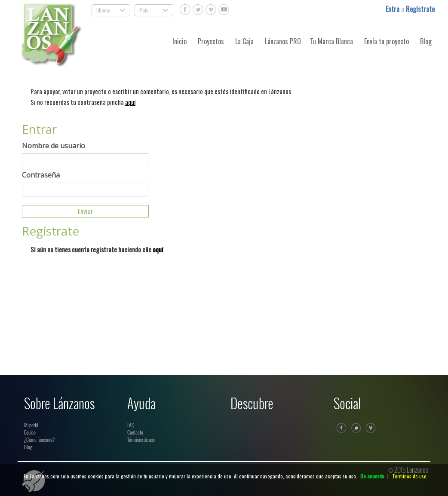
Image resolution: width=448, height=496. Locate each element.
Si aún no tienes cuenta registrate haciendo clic (97, 249)
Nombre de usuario (54, 146)
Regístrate (420, 9)
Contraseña (41, 175)
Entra (393, 9)
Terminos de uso (409, 476)
